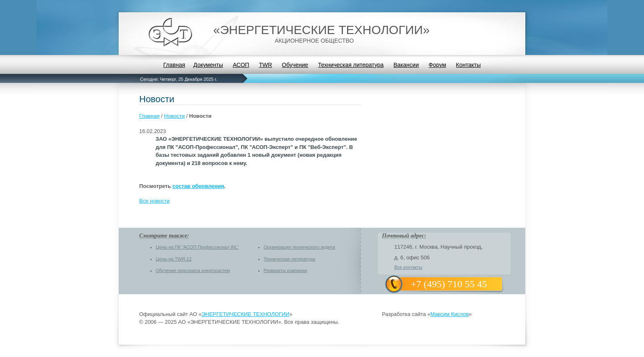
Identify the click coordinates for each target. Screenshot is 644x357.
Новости (174, 116)
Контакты (468, 65)
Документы (208, 65)
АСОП (241, 65)
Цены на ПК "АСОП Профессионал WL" (197, 247)
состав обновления (198, 186)
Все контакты (408, 267)
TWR (266, 65)
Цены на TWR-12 (174, 259)
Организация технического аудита (299, 247)
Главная (174, 65)
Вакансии (406, 65)
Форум (438, 65)
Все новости (154, 201)
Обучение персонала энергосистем (193, 270)
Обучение (295, 65)
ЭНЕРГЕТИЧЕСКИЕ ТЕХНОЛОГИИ (246, 314)
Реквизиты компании (285, 270)
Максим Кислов (450, 314)
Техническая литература (351, 65)
